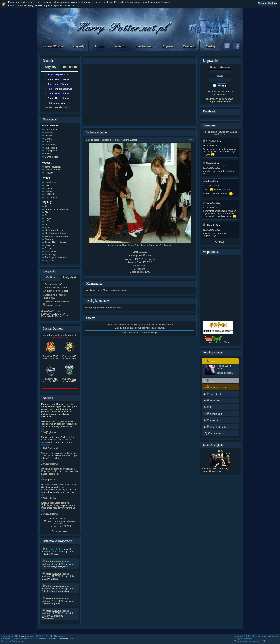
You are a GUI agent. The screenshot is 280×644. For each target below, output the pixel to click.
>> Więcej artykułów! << (58, 107)
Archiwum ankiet (60, 531)
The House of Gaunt (58, 84)
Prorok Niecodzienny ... (60, 79)
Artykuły (79, 46)
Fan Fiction (144, 46)
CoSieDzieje (211, 141)
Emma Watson (130, 140)
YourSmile (215, 472)
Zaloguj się (90, 307)
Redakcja (189, 46)
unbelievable (210, 181)
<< (188, 140)
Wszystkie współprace (220, 342)
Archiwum (220, 242)
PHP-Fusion (20, 636)
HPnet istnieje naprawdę (60, 89)
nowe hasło (225, 101)
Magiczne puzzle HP (58, 75)
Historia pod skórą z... (59, 103)
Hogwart (167, 46)
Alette (147, 256)
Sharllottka (210, 163)
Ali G (220, 451)
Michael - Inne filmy (219, 468)
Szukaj (210, 46)
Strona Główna (53, 46)
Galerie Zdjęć (92, 140)
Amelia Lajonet (52, 305)
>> (193, 140)
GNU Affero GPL (62, 638)
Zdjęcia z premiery (111, 140)
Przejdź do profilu (225, 373)
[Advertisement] (140, 95)
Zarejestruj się (220, 94)
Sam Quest (210, 203)
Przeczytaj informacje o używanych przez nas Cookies (141, 2)
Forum (99, 46)
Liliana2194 (210, 225)
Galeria (120, 46)
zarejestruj (135, 328)
